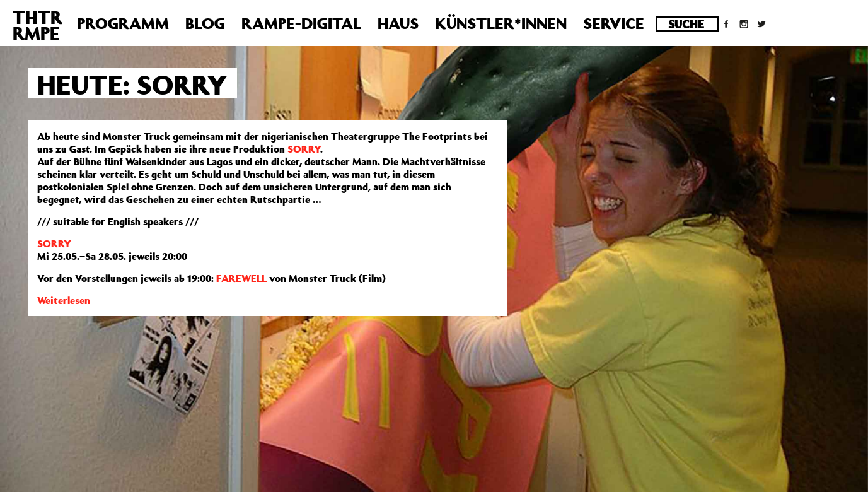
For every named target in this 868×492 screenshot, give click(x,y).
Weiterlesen (64, 300)
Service (614, 23)
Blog (205, 23)
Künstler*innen (501, 23)
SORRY (304, 149)
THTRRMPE (38, 25)
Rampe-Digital (301, 23)
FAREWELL (241, 278)
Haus (398, 23)
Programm (123, 23)
